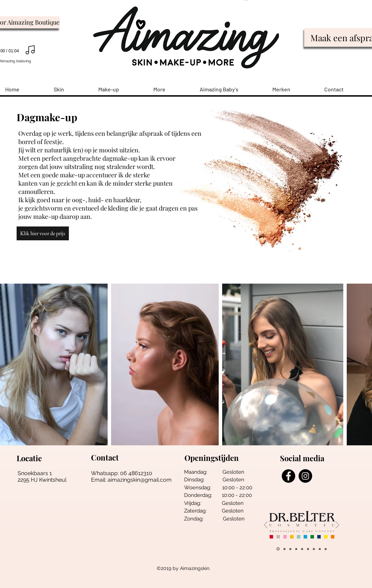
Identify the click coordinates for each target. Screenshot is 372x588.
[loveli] (302, 549)
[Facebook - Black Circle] (288, 476)
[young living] (296, 549)
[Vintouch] (314, 549)
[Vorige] (266, 525)
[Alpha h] (320, 549)
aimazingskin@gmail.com (140, 480)
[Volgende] (337, 525)
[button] (43, 233)
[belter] (278, 549)
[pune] (290, 549)
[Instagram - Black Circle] (305, 476)
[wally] (284, 549)
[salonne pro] (308, 549)
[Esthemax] (326, 549)
